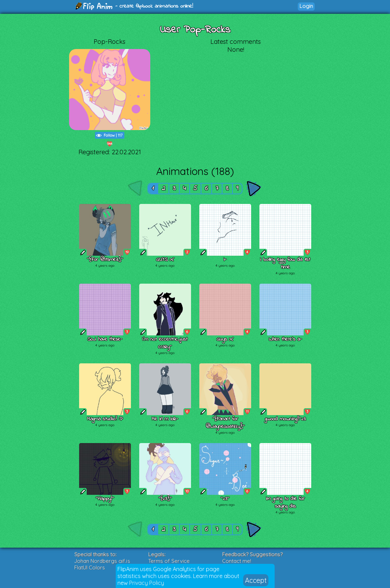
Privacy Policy (147, 583)
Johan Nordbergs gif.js (102, 561)
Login (306, 6)
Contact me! (237, 561)
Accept (256, 580)
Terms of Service (169, 561)
